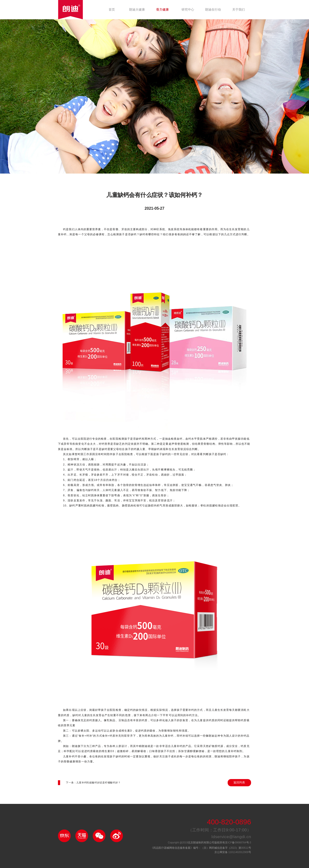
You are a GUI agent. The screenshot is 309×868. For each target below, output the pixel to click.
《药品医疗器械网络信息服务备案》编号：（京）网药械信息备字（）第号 (201, 848)
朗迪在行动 (213, 10)
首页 (112, 10)
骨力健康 (162, 10)
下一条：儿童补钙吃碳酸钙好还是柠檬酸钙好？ (93, 783)
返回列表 (239, 783)
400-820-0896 (229, 822)
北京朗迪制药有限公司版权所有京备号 (209, 843)
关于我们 (239, 10)
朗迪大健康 (137, 10)
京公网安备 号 (233, 852)
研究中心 (188, 10)
